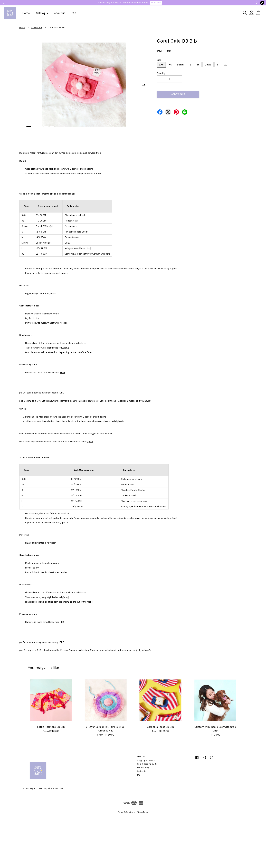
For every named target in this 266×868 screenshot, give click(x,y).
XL (226, 65)
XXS (161, 65)
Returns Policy (143, 768)
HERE (62, 373)
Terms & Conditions (127, 812)
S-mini (180, 65)
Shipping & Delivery (146, 760)
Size (159, 60)
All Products (37, 28)
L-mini (208, 65)
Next (144, 85)
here (91, 442)
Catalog (42, 13)
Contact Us (142, 771)
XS (170, 65)
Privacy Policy (142, 812)
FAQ (74, 13)
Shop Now (156, 3)
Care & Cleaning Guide (147, 764)
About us (60, 13)
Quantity (161, 73)
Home (26, 13)
